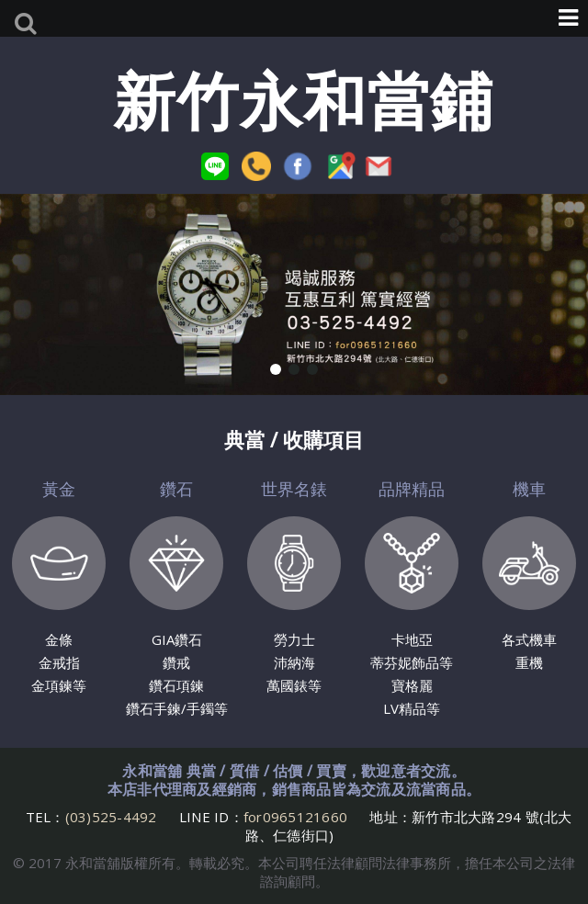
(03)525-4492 (113, 817)
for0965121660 (295, 817)
